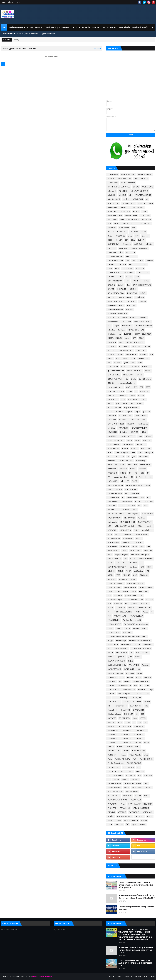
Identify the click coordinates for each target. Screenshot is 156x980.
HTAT (110, 452)
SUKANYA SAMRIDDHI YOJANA (128, 747)
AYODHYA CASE (144, 224)
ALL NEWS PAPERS (129, 203)
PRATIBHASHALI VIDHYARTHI (140, 640)
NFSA (149, 567)
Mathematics (112, 522)
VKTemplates (15, 976)
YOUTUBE (119, 824)
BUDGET (141, 240)
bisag (130, 236)
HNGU (138, 440)
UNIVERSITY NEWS (114, 784)
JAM (109, 477)
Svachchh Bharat (138, 751)
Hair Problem (143, 424)
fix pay (120, 354)
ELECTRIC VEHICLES (115, 338)
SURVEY (126, 751)
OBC (135, 575)
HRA (143, 448)
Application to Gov (115, 215)
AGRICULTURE (138, 199)
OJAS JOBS (144, 575)
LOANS (138, 502)
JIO (151, 477)
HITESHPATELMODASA (116, 440)
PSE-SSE (110, 653)
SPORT (128, 722)
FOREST (125, 359)
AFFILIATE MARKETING (143, 195)
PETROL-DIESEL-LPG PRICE (123, 612)
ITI (148, 473)
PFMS (138, 612)
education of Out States (116, 330)
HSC (149, 448)
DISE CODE (131, 305)
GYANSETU (123, 420)
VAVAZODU (128, 796)
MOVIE (135, 546)
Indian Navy (132, 465)
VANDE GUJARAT (132, 792)
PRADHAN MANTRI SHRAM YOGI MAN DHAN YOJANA (127, 636)
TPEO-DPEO (130, 775)
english (127, 338)
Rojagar (127, 681)
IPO (136, 473)
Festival (147, 346)
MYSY (110, 555)
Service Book (112, 710)
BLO (137, 236)
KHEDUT (119, 489)
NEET (124, 563)
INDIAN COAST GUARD (116, 465)
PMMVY (119, 628)
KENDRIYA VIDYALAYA (134, 485)
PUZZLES (111, 657)
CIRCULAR (122, 265)
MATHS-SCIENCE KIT (128, 522)
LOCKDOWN (148, 502)
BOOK (110, 240)
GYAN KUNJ (112, 416)
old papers (112, 579)
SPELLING (111, 722)
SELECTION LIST (136, 706)
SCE (114, 698)
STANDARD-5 (113, 739)
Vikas (123, 804)
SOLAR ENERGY (125, 718)
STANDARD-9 (126, 743)
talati (146, 755)
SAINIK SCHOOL (113, 690)
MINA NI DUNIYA (142, 534)
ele (120, 334)
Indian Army (141, 461)
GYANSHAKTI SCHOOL (116, 424)
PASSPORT (118, 604)
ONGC (133, 579)
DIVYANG (130, 309)
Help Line (124, 432)
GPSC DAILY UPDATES (116, 391)
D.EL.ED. (121, 285)
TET (138, 767)
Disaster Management (116, 305)
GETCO (148, 371)
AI (147, 199)
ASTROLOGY (146, 220)
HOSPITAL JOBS (113, 448)
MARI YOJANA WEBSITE (116, 514)
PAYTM (110, 608)
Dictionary (112, 297)
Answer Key (125, 207)
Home (3, 2)
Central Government (115, 260)
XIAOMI (144, 820)
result (122, 677)
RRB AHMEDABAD (124, 685)
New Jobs (133, 567)
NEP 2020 (133, 563)
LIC (148, 497)
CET (127, 260)
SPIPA (120, 722)
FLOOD (110, 359)
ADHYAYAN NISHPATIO (139, 191)
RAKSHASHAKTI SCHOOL (117, 665)
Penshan (131, 608)
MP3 (142, 546)
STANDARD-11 (127, 730)
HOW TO (135, 448)
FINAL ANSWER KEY (126, 350)
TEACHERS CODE (114, 767)
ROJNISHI (111, 685)
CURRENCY (136, 281)
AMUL (151, 203)
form (133, 359)
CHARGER (150, 260)
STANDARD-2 (113, 734)
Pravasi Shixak (113, 645)
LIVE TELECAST (127, 502)
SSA (140, 722)
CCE (135, 256)
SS (134, 722)
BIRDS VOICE (120, 236)
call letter (149, 244)
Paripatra (150, 600)
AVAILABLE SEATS (129, 224)
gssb (118, 403)
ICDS (140, 452)
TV (109, 779)
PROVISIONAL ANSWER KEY (141, 649)
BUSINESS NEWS (113, 244)
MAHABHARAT (113, 510)
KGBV (148, 485)
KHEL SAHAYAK (131, 489)
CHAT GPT (112, 265)
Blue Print (145, 236)
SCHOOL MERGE (114, 702)
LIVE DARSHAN (113, 502)
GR (136, 391)
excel (121, 342)
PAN (109, 596)
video (147, 796)
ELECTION (128, 334)
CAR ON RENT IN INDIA (139, 248)
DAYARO (111, 289)
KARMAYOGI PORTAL (115, 485)
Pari (141, 596)
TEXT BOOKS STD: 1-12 (116, 771)
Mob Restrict (128, 538)
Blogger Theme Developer (42, 976)
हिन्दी (127, 824)
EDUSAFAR (112, 334)
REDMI (140, 673)
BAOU (110, 236)
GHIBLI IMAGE (128, 375)
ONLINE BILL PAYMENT (135, 583)
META (110, 534)
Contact (18, 2)
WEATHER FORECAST (125, 816)
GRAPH (141, 395)
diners (146, 976)
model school (127, 542)
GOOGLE (111, 383)
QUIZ (130, 657)
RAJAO (131, 661)
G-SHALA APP (143, 359)
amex (153, 976)
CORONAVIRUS (128, 273)
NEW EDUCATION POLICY (117, 567)
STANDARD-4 (139, 734)
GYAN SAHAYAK (141, 416)
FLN (151, 354)
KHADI (110, 489)
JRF (128, 481)
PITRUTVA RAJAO (120, 616)
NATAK (133, 559)
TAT (135, 759)
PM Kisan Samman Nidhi (132, 620)
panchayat (118, 596)
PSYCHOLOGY (122, 653)
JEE (132, 477)
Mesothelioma (147, 530)
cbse (121, 252)
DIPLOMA (142, 301)
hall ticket (111, 428)
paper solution (131, 596)
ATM (109, 224)
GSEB (123, 399)
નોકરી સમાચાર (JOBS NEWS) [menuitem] (57, 27)
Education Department (143, 326)
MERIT (136, 530)
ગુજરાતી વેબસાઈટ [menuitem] (49, 34)
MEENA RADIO (126, 530)
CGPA (141, 260)
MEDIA (140, 526)
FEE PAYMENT (124, 346)
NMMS (121, 571)
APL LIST (136, 211)
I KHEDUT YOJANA (122, 452)
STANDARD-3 (126, 734)
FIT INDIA (111, 354)
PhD (109, 616)
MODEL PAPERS (113, 542)
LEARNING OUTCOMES (136, 497)
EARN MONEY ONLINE (142, 322)
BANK (144, 232)
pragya (110, 640)
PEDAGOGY (120, 608)
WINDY (150, 816)
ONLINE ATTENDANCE (116, 583)
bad (134, 228)
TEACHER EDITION (146, 759)
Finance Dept (141, 350)
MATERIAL (142, 518)
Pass (109, 604)
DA (128, 285)
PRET (109, 649)
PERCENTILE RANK (144, 608)
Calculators (127, 244)
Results (130, 677)
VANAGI (149, 788)
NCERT (110, 563)
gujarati (129, 412)
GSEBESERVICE (133, 399)
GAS (133, 363)
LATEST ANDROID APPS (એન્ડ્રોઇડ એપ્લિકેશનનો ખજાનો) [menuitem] (125, 27)
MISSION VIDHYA (114, 538)
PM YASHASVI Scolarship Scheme (136, 624)
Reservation (112, 677)
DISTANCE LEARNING (115, 309)
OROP (134, 591)
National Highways (146, 559)
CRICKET (129, 277)
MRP (148, 546)
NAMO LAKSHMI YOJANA (140, 555)
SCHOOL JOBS (136, 698)
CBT (128, 252)
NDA (118, 563)
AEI (130, 195)
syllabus (123, 755)
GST (132, 403)
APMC (145, 211)
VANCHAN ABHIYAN (115, 792)
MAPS (135, 510)
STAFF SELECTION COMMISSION (119, 726)
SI (137, 714)
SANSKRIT (111, 694)
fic (109, 350)
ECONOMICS (127, 326)
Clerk (145, 265)
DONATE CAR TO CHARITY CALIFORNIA (122, 318)
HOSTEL (125, 448)
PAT (127, 604)
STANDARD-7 (139, 739)
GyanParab (112, 420)
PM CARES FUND (114, 620)
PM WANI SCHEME (114, 624)
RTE (135, 685)
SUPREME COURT (114, 751)
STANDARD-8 (113, 743)
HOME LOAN (128, 444)
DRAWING (143, 318)
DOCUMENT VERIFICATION (117, 314)
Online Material (130, 587)
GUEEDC (140, 403)
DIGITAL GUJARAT (125, 297)
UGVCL (125, 779)
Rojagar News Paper (141, 681)
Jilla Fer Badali (141, 477)
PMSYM (127, 628)
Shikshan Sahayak (114, 714)
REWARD (148, 677)
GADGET (118, 363)
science (147, 702)
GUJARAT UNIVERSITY (115, 412)
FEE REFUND (137, 346)
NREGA (110, 575)
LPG (140, 506)
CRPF (137, 277)
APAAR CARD (112, 211)
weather (111, 816)
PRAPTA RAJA (121, 640)
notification (138, 571)
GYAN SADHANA (126, 416)
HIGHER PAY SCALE (128, 436)
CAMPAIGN (123, 248)
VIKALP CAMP (113, 804)
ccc (134, 252)
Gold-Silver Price (145, 379)
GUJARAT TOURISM (131, 408)
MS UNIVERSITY (113, 551)
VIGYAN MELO (136, 800)
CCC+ (128, 256)
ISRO (142, 473)
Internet (133, 469)
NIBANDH (111, 571)
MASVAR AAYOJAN (114, 518)
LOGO (121, 506)
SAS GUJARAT (138, 694)
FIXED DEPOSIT (131, 354)
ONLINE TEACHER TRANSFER (118, 591)
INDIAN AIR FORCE (126, 461)
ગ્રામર (134, 824)
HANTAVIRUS (123, 428)
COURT (140, 273)
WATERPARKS (147, 812)
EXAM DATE (112, 342)
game (126, 363)
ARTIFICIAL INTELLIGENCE (129, 220)
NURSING (127, 575)
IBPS (133, 452)
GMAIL (133, 379)
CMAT (110, 269)
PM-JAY (110, 628)
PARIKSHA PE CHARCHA (134, 600)
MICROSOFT (128, 534)
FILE (114, 350)
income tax (143, 457)
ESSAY (141, 338)
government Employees (126, 383)
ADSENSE (123, 195)
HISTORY (148, 436)
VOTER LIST (122, 812)
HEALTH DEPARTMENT (139, 428)
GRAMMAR (123, 395)
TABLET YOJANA (135, 755)
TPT (139, 775)
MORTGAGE (125, 546)
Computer (140, 269)
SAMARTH (142, 690)
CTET (127, 281)
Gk (127, 379)
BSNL (133, 240)
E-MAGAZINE (126, 322)
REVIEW (138, 677)
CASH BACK (112, 252)
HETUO (144, 432)
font (118, 359)
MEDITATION (112, 530)
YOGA (110, 824)
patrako (134, 604)
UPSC (146, 784)
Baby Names (124, 228)
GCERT (124, 367)
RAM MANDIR (134, 665)
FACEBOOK (112, 346)
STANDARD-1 (139, 726)
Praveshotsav (126, 645)
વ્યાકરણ (142, 824)
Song (135, 718)
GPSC (148, 387)
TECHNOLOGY (129, 767)
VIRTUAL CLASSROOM (141, 808)
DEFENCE (133, 289)
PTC (132, 653)
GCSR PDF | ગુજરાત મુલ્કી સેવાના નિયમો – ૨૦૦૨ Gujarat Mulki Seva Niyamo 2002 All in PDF (137, 897)
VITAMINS (111, 812)
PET (109, 612)
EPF (135, 338)
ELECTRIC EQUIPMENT (143, 334)
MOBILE (139, 538)
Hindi (140, 436)
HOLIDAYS (147, 440)
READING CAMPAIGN (115, 673)
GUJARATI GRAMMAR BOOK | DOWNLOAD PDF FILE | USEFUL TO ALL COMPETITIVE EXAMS (136, 950)
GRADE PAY (145, 391)
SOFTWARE (112, 718)
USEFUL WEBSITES (114, 788)
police (144, 628)
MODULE (139, 542)
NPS (147, 571)
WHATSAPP (140, 816)
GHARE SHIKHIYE (114, 375)
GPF (135, 387)
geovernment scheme (116, 371)
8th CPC (136, 187)
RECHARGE (130, 673)
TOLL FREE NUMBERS (115, 775)
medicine (149, 526)
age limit (126, 199)
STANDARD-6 (126, 739)
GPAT (128, 387)
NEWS (142, 567)
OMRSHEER (123, 579)
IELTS (110, 457)
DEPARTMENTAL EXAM (116, 293)
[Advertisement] (131, 72)
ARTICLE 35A (145, 215)
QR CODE (121, 657)
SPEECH (143, 718)
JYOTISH (135, 481)
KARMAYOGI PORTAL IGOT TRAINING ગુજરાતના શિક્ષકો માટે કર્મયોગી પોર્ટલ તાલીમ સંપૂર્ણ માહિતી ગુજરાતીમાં (136, 885)
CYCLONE (111, 285)
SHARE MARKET (138, 710)
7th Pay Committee (128, 183)
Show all (98, 49)
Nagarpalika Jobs (121, 555)
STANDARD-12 (141, 730)
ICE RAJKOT (149, 452)
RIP (120, 681)
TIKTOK (130, 771)
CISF (131, 265)
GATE (140, 363)
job (122, 481)
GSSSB (125, 403)
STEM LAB (137, 743)
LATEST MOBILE (113, 497)
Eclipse (116, 326)
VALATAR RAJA (137, 788)
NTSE (118, 575)
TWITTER (116, 779)
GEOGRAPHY (134, 367)
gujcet (138, 412)
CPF (147, 273)
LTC (146, 506)
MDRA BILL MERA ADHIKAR (125, 526)
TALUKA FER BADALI (123, 759)
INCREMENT (112, 461)
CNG (117, 269)
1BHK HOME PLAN (128, 175)
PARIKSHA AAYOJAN (115, 600)
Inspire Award (145, 465)
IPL (130, 473)
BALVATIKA (134, 232)
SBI (148, 694)
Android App (113, 207)
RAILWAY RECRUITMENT (116, 661)
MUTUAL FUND (136, 551)
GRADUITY (112, 395)
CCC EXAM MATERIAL (115, 256)
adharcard (112, 191)
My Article (148, 551)
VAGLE (126, 788)
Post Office (127, 632)
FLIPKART (143, 354)
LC (123, 497)
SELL (146, 706)
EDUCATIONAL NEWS (136, 330)
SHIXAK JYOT (128, 714)
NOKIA (129, 571)
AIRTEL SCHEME (113, 203)
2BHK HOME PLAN (145, 175)
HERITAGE (134, 432)
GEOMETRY (146, 367)
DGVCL (143, 293)
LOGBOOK (112, 506)
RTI (141, 685)
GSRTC (110, 403)
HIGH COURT (113, 436)
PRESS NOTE (148, 645)
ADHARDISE (123, 191)
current (146, 281)
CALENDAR (138, 244)
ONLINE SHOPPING (146, 587)
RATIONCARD (129, 669)
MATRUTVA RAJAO (145, 522)
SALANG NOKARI (129, 690)
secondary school (120, 706)
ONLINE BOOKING (114, 587)
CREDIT (120, 277)
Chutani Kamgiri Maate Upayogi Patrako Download (136, 908)
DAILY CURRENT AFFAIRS (142, 285)
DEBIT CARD (122, 289)
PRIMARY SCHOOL (121, 649)
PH (152, 612)
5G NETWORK (113, 183)
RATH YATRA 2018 (114, 669)
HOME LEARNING (114, 444)
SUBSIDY (111, 747)
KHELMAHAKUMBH (115, 493)
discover (138, 976)
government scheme (115, 387)
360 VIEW (111, 179)
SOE (142, 714)
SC (109, 698)
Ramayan (145, 665)
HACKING (131, 424)
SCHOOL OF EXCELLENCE (132, 702)
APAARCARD (125, 211)
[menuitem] (4, 27)
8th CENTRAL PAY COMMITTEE (119, 187)
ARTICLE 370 (112, 220)
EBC (109, 326)
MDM (110, 526)
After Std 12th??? (114, 199)
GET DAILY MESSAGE (135, 371)
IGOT (117, 457)
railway (138, 657)
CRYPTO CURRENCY (115, 281)
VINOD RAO (112, 808)
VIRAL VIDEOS (125, 808)
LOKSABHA (131, 506)
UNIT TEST (135, 779)
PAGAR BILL (144, 591)
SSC (145, 722)
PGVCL (145, 612)
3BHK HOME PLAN (124, 179)
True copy (148, 775)
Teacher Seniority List (116, 763)
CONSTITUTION (113, 273)
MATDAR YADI (130, 518)
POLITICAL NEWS (114, 632)
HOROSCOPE (141, 444)
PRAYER (137, 645)
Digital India (139, 297)
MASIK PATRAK (147, 514)
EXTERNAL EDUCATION (135, 342)
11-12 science (113, 175)
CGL (134, 260)
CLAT (138, 265)
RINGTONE (112, 681)
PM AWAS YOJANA (136, 616)
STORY (147, 743)
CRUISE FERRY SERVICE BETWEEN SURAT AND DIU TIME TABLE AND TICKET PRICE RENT (135, 963)
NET (141, 563)
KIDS (127, 493)
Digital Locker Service (116, 301)
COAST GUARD (128, 269)
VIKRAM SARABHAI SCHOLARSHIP (140, 804)
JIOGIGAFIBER (113, 481)
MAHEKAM (126, 510)
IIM (123, 457)
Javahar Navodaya (121, 477)
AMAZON (142, 203)
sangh (151, 690)
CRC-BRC (111, 277)
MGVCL (118, 534)
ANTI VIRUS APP (138, 207)
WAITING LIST (134, 812)
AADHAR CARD (148, 187)
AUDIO (117, 224)
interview (143, 469)
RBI (139, 669)
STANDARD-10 (113, 730)
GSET (144, 399)
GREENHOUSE (113, 399)
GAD (109, 363)
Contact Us (128, 976)
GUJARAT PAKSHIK (114, 408)
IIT (128, 457)
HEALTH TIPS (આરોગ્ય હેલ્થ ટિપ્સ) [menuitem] (86, 27)
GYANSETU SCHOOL (138, 420)
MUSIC (124, 551)
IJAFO (134, 457)
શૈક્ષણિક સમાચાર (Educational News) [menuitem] (25, 27)
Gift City (139, 375)
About (11, 2)
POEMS (136, 628)
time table (140, 771)
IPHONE (123, 473)
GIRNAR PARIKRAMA (115, 379)
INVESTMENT (112, 473)
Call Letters (112, 248)
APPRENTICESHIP (131, 215)
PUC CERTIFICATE (143, 653)
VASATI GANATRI (114, 796)
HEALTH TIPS (112, 432)
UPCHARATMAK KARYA (132, 784)
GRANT (132, 395)
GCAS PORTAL (113, 367)
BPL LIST (119, 240)
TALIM (110, 759)
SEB (109, 706)
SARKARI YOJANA (124, 694)
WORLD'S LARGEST (131, 820)
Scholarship (123, 698)
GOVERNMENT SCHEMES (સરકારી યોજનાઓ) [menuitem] (21, 34)
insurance (123, 469)
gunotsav (147, 412)
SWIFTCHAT (112, 755)
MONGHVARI (112, 546)
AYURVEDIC (112, 228)
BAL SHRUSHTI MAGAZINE (117, 232)
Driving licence (113, 322)
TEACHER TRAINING (134, 763)
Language (135, 493)
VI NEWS (138, 796)
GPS (141, 387)
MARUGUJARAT (133, 514)
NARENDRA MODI (114, 559)
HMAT (130, 440)
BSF (126, 240)
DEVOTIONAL (132, 293)
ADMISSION (112, 195)
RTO (147, 685)
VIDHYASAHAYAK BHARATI (117, 800)
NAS (125, 559)
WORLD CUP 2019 (114, 820)
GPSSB (129, 391)
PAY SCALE (145, 604)
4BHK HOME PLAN (141, 179)
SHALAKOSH (125, 710)
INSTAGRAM (112, 469)
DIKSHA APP (131, 301)
